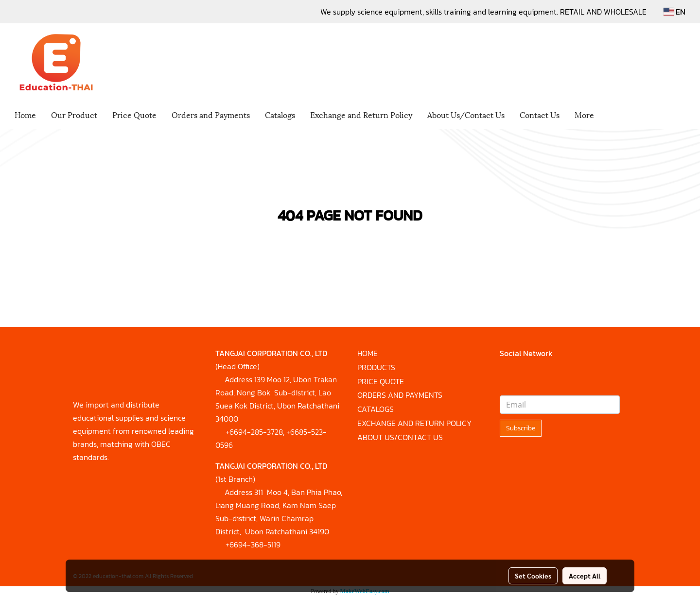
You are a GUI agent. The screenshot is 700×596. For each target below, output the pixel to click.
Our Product (74, 114)
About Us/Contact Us (466, 114)
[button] (610, 116)
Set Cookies (533, 576)
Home (25, 114)
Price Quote (134, 114)
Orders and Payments (211, 114)
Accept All (585, 576)
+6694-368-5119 (253, 545)
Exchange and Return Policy (361, 114)
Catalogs (280, 114)
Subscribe (521, 428)
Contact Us (540, 114)
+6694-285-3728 (254, 432)
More (584, 114)
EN (674, 12)
